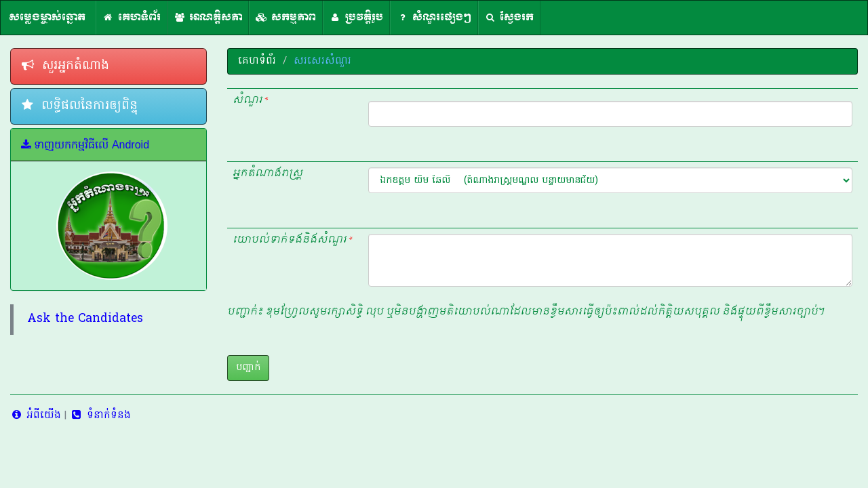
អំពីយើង (36, 415)
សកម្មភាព (286, 18)
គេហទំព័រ (132, 18)
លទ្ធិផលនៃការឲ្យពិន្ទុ (80, 106)
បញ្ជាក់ (248, 368)
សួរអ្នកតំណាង (65, 66)
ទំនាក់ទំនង (100, 415)
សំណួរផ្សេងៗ (434, 18)
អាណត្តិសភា (209, 18)
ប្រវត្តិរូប (356, 18)
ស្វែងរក (510, 18)
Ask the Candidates (85, 319)
